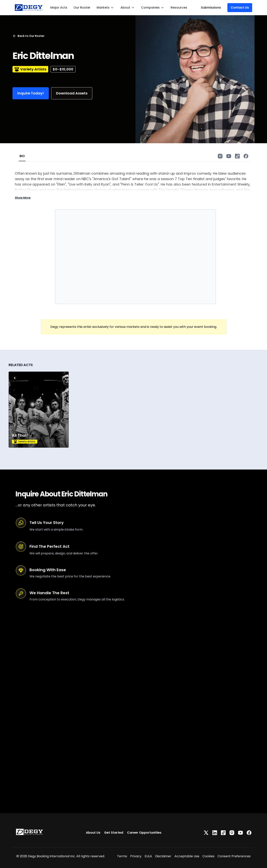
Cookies (208, 856)
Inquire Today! (31, 93)
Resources (179, 8)
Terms (122, 856)
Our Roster (82, 8)
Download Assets (72, 93)
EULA (148, 856)
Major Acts (59, 8)
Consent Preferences (234, 856)
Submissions (211, 8)
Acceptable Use (187, 856)
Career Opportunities (144, 833)
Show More (23, 198)
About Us (93, 833)
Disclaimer (163, 856)
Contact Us (240, 8)
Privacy (136, 856)
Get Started (114, 833)
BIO (22, 156)
